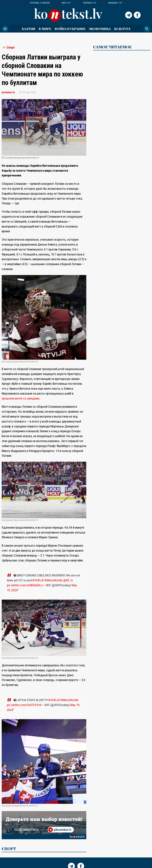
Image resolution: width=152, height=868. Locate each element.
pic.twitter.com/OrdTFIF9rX (24, 705)
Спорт (11, 47)
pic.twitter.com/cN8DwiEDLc (25, 585)
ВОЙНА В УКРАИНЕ (70, 29)
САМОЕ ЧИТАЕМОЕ (112, 47)
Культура (122, 29)
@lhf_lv (68, 580)
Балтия (29, 29)
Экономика (100, 29)
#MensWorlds (54, 580)
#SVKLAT (39, 580)
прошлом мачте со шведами (21, 398)
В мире (45, 29)
